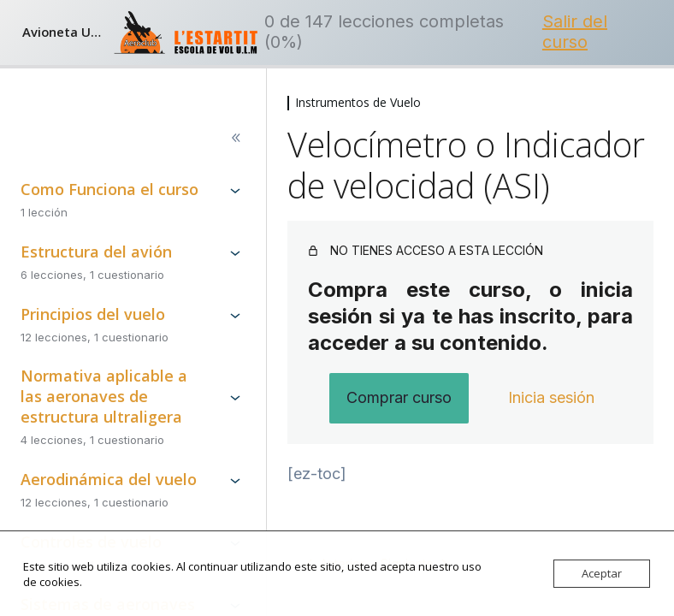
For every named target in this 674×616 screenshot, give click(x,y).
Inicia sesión (551, 397)
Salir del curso (575, 32)
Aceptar (602, 573)
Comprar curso (399, 397)
